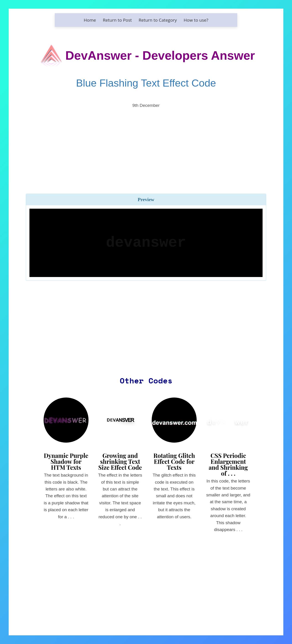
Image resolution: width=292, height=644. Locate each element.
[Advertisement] (146, 144)
